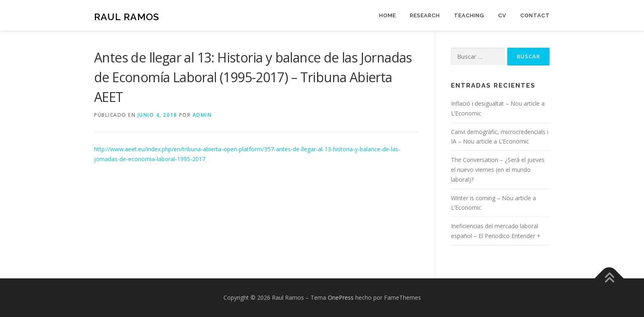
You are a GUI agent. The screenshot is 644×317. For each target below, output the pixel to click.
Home (388, 15)
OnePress (341, 297)
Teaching (469, 15)
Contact (535, 15)
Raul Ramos (127, 17)
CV (502, 15)
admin (202, 115)
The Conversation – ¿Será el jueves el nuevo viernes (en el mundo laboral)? (498, 170)
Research (425, 15)
